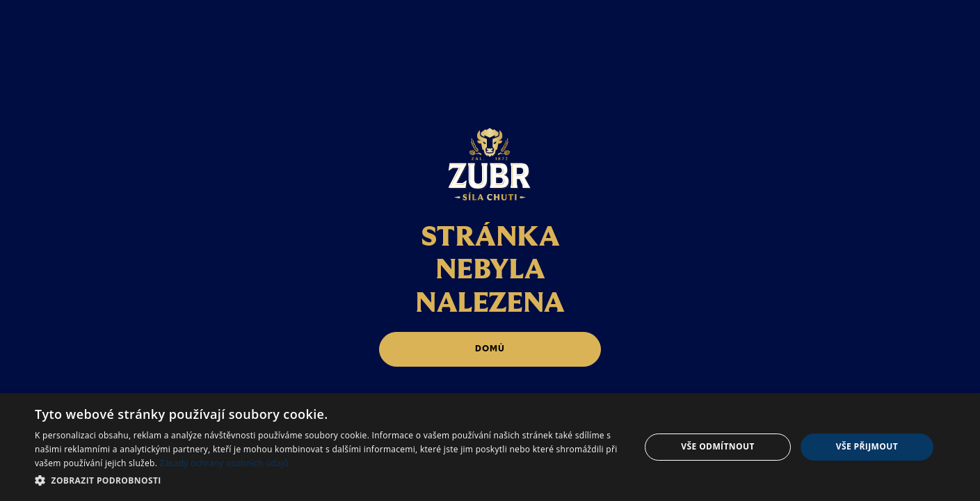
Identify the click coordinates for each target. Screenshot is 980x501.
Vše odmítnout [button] (717, 446)
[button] (328, 480)
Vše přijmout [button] (867, 446)
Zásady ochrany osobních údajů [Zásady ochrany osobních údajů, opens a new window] (224, 463)
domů (490, 349)
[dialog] (490, 447)
